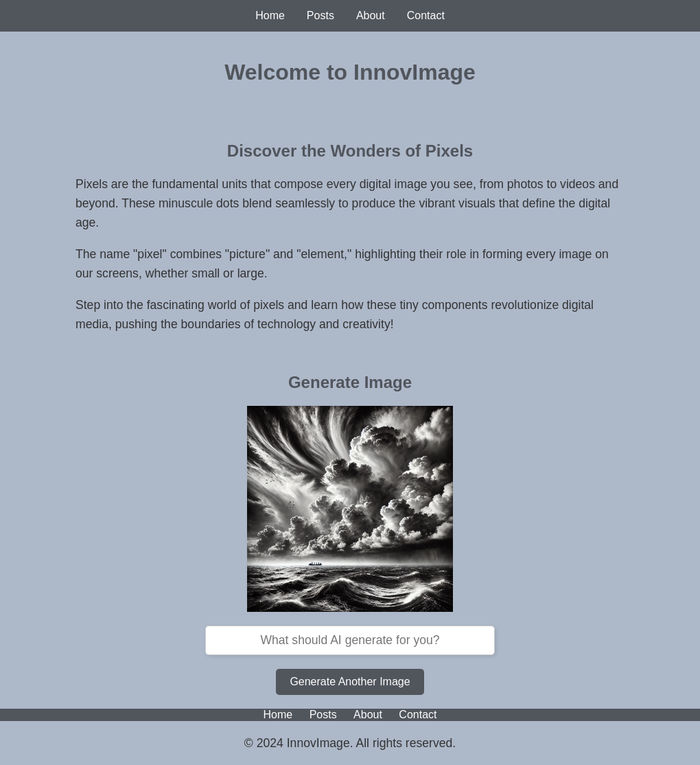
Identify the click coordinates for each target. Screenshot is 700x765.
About (371, 15)
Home (270, 15)
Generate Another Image (350, 682)
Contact (426, 15)
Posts (320, 15)
